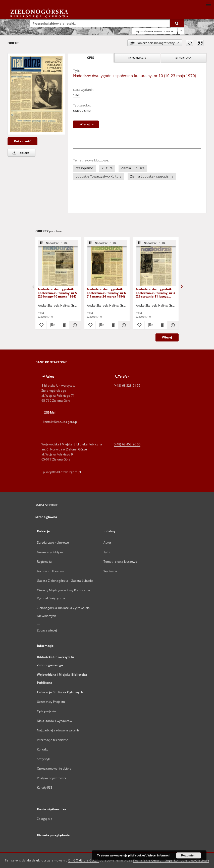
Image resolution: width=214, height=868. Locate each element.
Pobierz (20, 153)
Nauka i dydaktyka (50, 552)
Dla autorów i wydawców (55, 721)
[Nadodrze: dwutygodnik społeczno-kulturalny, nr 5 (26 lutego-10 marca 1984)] (58, 263)
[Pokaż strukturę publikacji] (58, 243)
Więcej (167, 337)
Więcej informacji (159, 855)
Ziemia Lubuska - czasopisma (152, 176)
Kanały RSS (45, 788)
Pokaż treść (22, 141)
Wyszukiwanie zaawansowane (154, 31)
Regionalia (44, 562)
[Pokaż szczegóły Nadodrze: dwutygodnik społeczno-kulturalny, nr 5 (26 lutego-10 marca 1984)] (74, 325)
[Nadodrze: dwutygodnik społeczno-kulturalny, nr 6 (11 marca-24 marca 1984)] (107, 263)
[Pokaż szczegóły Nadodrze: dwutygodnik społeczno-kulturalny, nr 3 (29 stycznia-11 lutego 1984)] (172, 325)
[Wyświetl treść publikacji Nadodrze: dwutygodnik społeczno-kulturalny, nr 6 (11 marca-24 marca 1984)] (113, 325)
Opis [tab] (91, 58)
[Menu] (208, 4)
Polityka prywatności (51, 778)
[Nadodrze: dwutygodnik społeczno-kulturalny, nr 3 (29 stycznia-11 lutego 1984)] (156, 263)
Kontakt (42, 749)
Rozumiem (189, 855)
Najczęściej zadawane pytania (58, 730)
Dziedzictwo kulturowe (53, 542)
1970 (77, 95)
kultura (107, 168)
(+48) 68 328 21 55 (127, 386)
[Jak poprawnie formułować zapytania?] (181, 31)
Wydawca (110, 571)
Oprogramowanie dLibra (54, 768)
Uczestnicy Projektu (51, 702)
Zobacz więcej (47, 630)
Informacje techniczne (53, 740)
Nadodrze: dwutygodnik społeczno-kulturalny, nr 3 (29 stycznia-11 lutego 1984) (155, 293)
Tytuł (107, 552)
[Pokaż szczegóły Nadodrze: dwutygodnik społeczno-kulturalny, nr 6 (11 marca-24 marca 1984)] (123, 325)
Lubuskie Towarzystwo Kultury (99, 176)
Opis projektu (46, 711)
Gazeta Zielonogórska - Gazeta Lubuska (65, 581)
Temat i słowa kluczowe (120, 562)
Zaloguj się (45, 819)
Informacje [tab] (137, 58)
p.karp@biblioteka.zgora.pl (62, 472)
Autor (108, 542)
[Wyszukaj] (177, 23)
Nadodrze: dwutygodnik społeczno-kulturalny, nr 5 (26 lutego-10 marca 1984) (57, 293)
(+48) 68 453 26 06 (127, 444)
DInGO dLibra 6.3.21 (84, 860)
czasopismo (82, 111)
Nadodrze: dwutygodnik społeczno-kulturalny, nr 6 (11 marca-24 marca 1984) (106, 293)
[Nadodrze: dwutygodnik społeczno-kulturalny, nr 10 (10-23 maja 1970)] (36, 94)
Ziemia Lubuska (133, 168)
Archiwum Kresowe (51, 571)
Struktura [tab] (183, 58)
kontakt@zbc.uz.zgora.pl (60, 422)
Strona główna (46, 517)
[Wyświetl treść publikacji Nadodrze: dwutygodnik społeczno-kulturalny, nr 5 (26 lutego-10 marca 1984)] (64, 325)
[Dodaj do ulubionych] (190, 43)
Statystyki (44, 759)
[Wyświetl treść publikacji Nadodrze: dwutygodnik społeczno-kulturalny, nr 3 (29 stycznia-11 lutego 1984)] (162, 325)
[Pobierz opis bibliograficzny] (52, 325)
